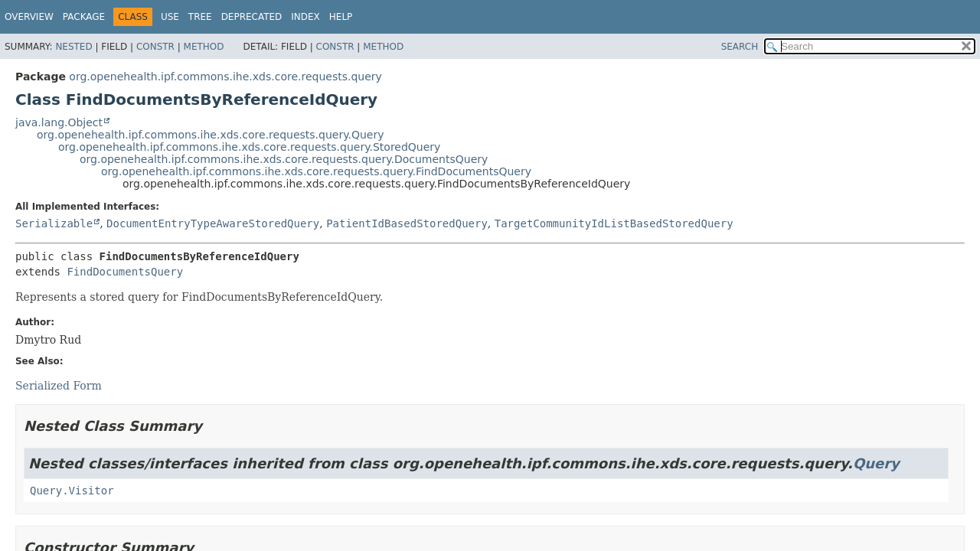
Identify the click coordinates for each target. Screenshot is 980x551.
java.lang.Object (59, 122)
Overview (29, 17)
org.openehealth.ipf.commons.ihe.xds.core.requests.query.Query (210, 135)
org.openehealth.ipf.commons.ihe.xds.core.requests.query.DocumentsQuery (284, 159)
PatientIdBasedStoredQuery (407, 223)
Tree (200, 17)
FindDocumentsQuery (125, 272)
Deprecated (252, 17)
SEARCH (740, 47)
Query (876, 463)
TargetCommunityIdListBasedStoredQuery (614, 223)
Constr (155, 47)
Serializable (54, 223)
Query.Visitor (72, 491)
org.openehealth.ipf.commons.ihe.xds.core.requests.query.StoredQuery (249, 147)
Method (204, 47)
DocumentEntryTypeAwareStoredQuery (213, 223)
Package (84, 17)
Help (341, 17)
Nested (73, 47)
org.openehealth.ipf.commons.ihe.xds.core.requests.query (225, 77)
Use (170, 17)
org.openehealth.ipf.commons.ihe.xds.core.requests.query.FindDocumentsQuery (316, 171)
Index (305, 17)
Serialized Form (59, 386)
